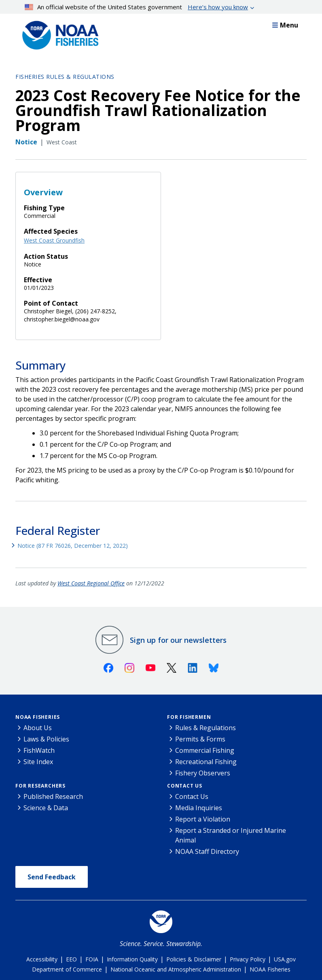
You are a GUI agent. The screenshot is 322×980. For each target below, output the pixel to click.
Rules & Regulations (205, 728)
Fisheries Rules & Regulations (65, 77)
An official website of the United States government (137, 7)
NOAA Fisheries (38, 717)
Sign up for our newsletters (178, 640)
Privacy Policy (248, 959)
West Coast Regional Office (91, 583)
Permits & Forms (200, 739)
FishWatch (39, 750)
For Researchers (40, 786)
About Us (38, 728)
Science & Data (46, 808)
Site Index (38, 762)
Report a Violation (203, 819)
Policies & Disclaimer (194, 959)
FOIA (92, 959)
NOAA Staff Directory (207, 851)
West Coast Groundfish (54, 240)
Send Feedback (52, 877)
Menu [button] (285, 25)
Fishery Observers (203, 773)
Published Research (53, 796)
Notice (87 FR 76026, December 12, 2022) (73, 546)
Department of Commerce (67, 969)
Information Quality (132, 959)
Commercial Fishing (205, 750)
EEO (71, 959)
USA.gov (285, 959)
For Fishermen (189, 717)
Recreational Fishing (206, 762)
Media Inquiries (199, 808)
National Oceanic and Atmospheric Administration (176, 969)
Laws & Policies (46, 739)
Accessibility (42, 959)
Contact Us (185, 786)
